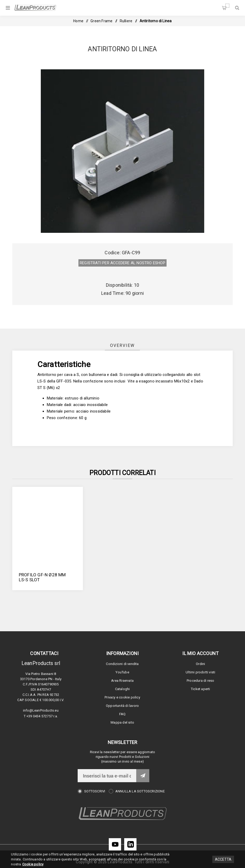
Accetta (223, 859)
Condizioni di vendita (122, 664)
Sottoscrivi (95, 791)
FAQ (122, 714)
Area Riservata (122, 681)
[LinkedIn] (130, 844)
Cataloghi (122, 689)
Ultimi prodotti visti (200, 672)
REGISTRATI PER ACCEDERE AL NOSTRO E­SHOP (122, 263)
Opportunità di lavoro (122, 706)
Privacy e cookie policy (122, 697)
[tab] (122, 345)
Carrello (227, 6)
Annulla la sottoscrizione (140, 791)
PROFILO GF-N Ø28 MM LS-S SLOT (42, 577)
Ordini (200, 664)
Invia (143, 776)
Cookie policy (33, 864)
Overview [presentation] (122, 345)
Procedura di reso (200, 681)
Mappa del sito (122, 722)
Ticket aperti (201, 689)
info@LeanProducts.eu (41, 710)
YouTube (122, 672)
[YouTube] (115, 844)
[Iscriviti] (107, 776)
